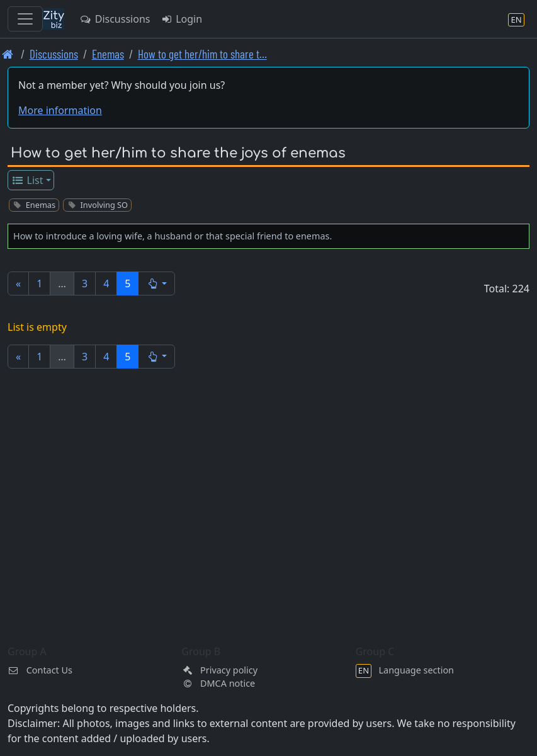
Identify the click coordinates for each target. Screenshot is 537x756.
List (27, 180)
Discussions (115, 19)
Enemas (108, 54)
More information (60, 110)
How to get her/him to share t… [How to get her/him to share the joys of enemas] (202, 54)
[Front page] (8, 54)
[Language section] (516, 19)
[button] (156, 283)
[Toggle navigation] (25, 19)
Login (181, 19)
